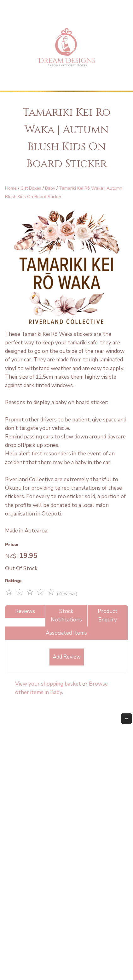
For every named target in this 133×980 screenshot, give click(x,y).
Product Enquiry (108, 615)
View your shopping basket (48, 684)
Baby (50, 188)
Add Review (67, 657)
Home (11, 188)
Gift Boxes (31, 188)
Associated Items (66, 633)
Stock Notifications (66, 615)
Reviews (25, 611)
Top (127, 718)
